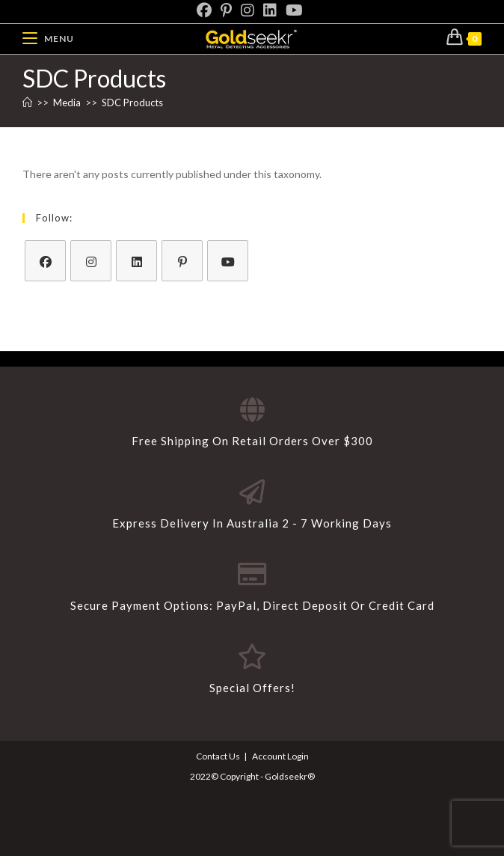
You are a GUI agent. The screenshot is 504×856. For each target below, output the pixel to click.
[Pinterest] (226, 10)
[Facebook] (206, 10)
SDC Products (132, 103)
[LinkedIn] (270, 10)
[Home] (27, 103)
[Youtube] (294, 10)
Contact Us (218, 756)
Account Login (280, 756)
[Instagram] (248, 10)
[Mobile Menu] (48, 39)
